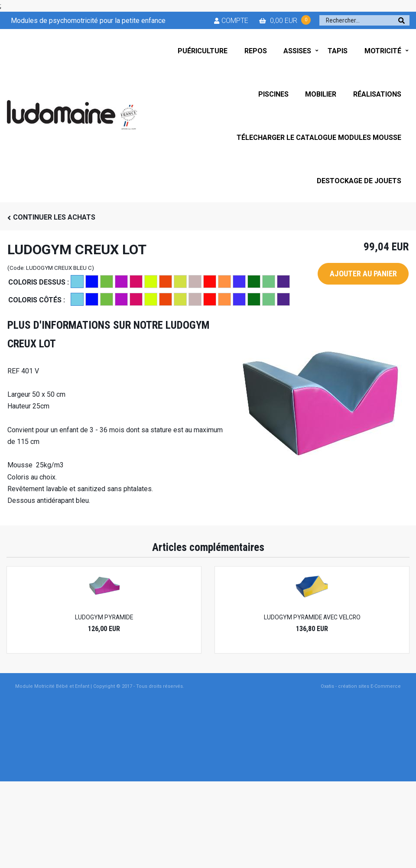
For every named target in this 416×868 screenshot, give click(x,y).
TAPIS (338, 51)
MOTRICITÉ (383, 51)
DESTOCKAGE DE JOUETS (359, 181)
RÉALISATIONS (377, 94)
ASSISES (297, 51)
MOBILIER (321, 94)
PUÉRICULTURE (203, 51)
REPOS (256, 51)
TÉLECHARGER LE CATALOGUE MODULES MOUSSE (319, 138)
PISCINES (273, 94)
